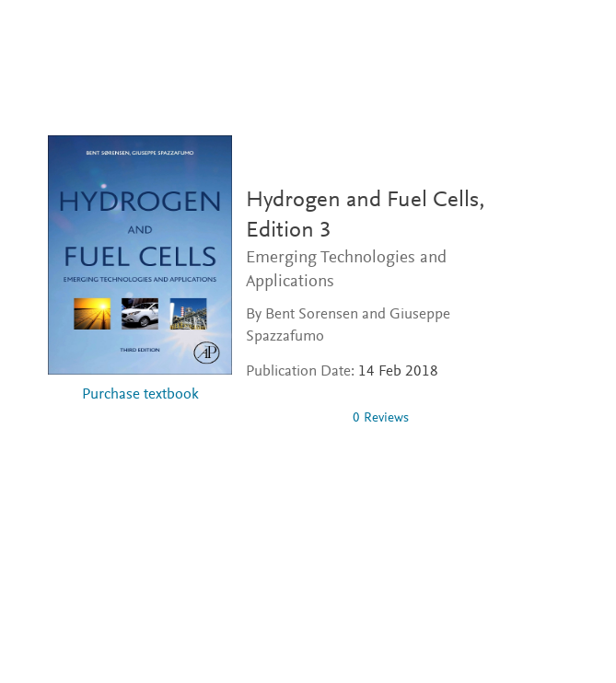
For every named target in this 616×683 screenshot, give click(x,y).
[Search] (588, 35)
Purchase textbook (140, 395)
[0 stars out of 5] (292, 418)
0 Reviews (381, 418)
